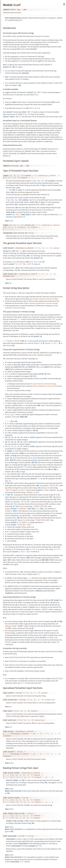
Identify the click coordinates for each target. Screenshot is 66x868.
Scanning (14, 166)
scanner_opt (9, 276)
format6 (24, 178)
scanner (56, 248)
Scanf (17, 5)
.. (22, 10)
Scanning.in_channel (47, 176)
